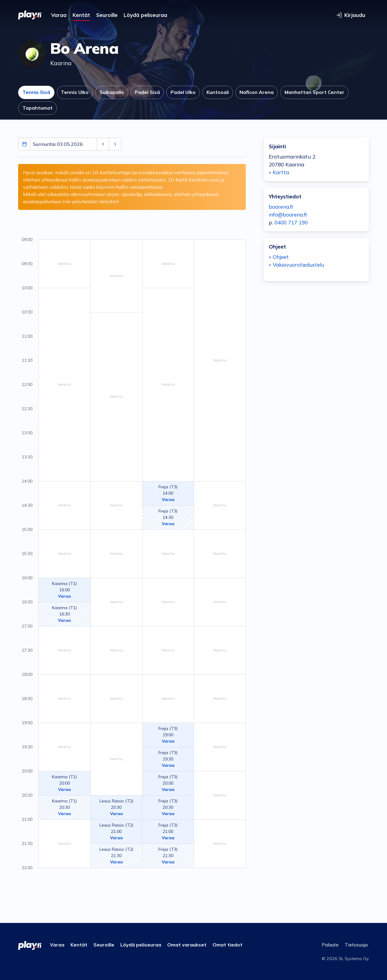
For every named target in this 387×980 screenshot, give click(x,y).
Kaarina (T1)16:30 (64, 614)
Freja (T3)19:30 (168, 759)
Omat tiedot (228, 945)
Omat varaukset (187, 945)
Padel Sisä (147, 92)
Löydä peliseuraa (145, 15)
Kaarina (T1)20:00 (64, 783)
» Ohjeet (279, 257)
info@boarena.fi (288, 215)
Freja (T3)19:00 (168, 735)
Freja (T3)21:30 (168, 856)
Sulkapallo (112, 92)
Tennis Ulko (75, 92)
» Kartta (279, 172)
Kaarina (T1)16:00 (64, 590)
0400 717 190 (291, 222)
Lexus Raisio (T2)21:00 (116, 831)
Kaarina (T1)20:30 (64, 807)
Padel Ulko (183, 92)
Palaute (330, 945)
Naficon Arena (257, 92)
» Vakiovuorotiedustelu (296, 265)
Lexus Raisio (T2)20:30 (116, 807)
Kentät (81, 15)
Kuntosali (218, 92)
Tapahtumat (37, 108)
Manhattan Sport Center (314, 92)
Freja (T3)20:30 (168, 807)
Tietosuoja (356, 945)
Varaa (59, 15)
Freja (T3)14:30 (168, 517)
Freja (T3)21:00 (168, 831)
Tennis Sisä (36, 92)
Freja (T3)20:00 (168, 783)
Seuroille (107, 15)
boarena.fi (281, 207)
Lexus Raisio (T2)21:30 (116, 856)
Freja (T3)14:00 (168, 493)
